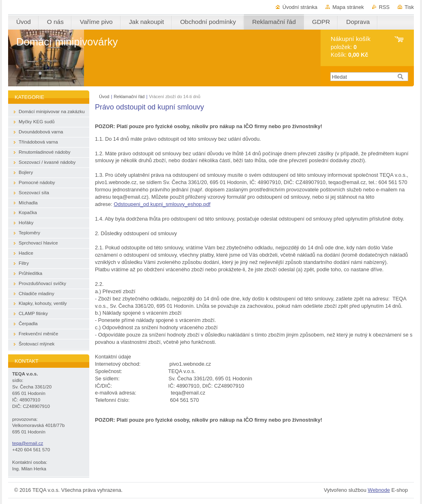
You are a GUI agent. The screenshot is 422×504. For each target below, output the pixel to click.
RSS (384, 7)
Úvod (104, 97)
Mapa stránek (348, 7)
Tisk (409, 7)
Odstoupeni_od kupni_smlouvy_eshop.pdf (162, 204)
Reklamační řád (129, 97)
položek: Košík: (351, 47)
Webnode (379, 490)
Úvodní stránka (300, 7)
